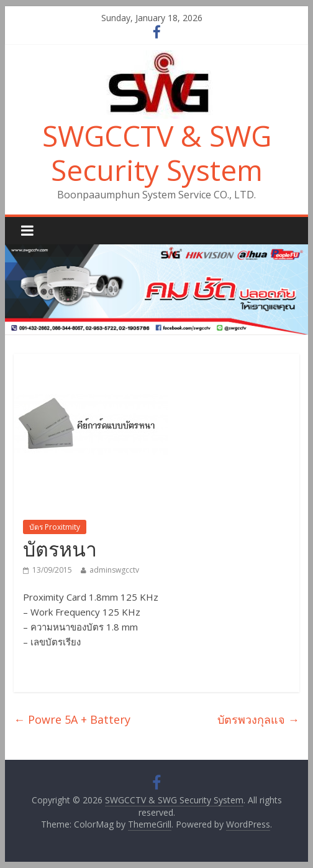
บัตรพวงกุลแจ (258, 719)
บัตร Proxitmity (55, 527)
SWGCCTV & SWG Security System (157, 153)
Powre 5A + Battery (72, 719)
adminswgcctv (114, 570)
